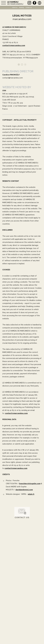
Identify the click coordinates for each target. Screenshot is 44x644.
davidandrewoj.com (24, 490)
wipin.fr (31, 494)
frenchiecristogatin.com (30, 484)
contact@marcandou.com (14, 45)
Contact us (22, 517)
